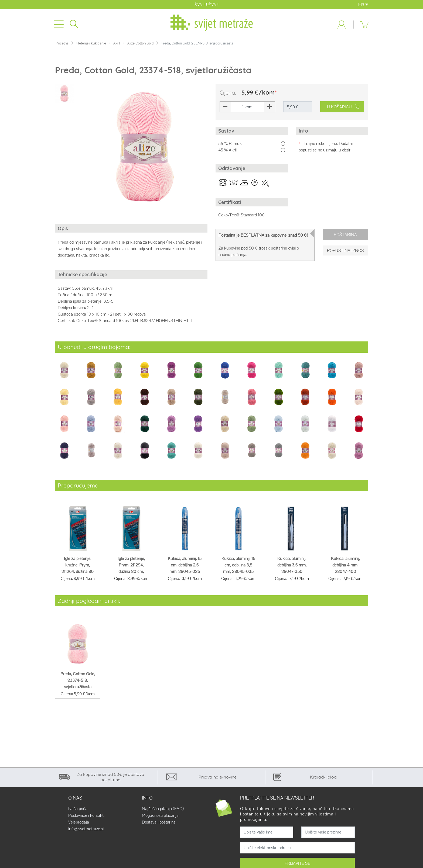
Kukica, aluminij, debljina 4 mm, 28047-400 (345, 566)
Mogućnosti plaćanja (160, 817)
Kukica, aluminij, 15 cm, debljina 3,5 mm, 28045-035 (238, 566)
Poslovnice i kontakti (86, 817)
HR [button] (363, 5)
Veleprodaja (79, 823)
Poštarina (345, 236)
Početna (62, 44)
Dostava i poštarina (159, 823)
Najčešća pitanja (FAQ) (163, 810)
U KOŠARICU (344, 108)
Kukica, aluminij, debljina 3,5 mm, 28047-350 (292, 566)
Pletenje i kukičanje (91, 44)
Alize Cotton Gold (140, 44)
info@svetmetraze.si (86, 830)
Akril (117, 44)
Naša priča (78, 810)
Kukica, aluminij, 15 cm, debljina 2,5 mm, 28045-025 (185, 566)
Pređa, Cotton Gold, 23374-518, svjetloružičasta (78, 681)
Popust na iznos (345, 252)
